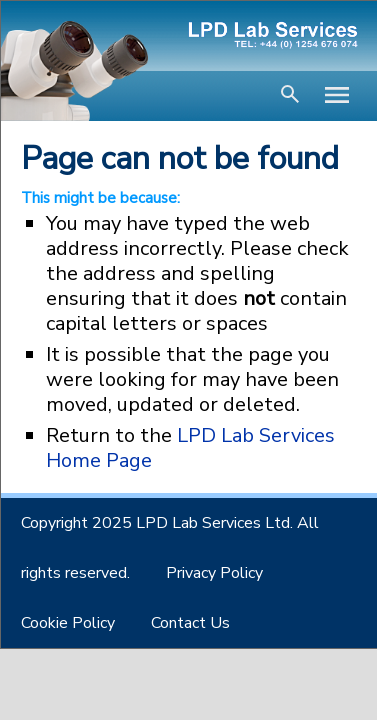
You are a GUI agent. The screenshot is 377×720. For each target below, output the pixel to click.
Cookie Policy (68, 623)
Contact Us (190, 623)
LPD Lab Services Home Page (190, 448)
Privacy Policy (214, 573)
